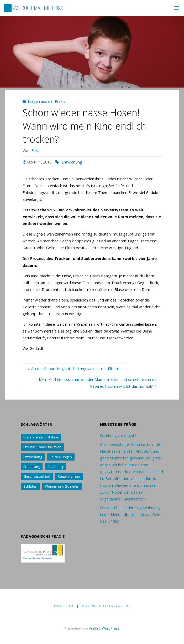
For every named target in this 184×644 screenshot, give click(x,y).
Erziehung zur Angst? (118, 436)
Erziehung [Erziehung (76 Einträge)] (56, 467)
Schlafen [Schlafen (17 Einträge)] (30, 486)
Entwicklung (72, 162)
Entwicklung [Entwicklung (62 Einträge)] (33, 457)
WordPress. (111, 628)
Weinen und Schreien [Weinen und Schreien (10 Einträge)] (62, 486)
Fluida (93, 628)
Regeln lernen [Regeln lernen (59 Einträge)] (69, 476)
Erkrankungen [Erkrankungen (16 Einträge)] (61, 457)
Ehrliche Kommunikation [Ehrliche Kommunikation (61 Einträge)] (42, 447)
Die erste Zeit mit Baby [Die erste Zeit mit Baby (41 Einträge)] (41, 437)
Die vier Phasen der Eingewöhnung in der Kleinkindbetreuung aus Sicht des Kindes (130, 515)
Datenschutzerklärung (107, 606)
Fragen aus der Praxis (47, 101)
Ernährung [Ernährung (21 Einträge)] (32, 467)
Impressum (63, 606)
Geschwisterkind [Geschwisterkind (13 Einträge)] (37, 476)
